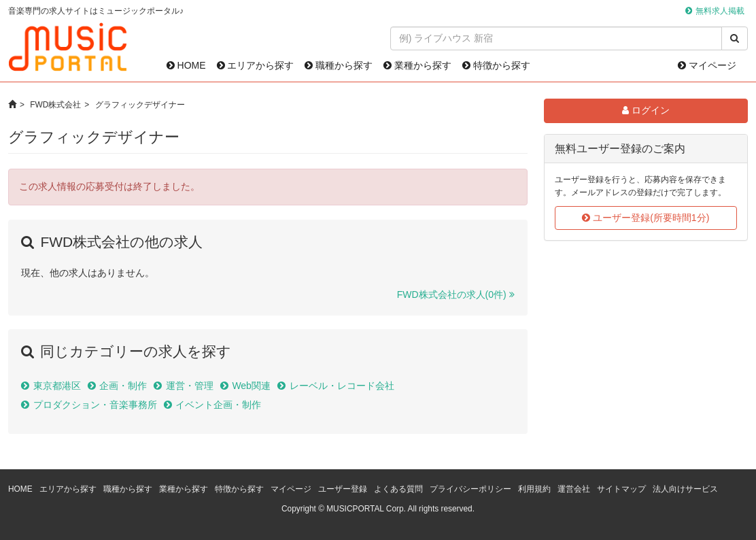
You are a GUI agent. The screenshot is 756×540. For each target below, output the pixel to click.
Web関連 (251, 386)
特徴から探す (496, 65)
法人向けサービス (685, 489)
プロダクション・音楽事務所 (95, 405)
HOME (186, 65)
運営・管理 (190, 386)
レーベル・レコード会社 (342, 386)
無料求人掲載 (720, 11)
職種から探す (339, 65)
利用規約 (534, 489)
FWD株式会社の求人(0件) (452, 294)
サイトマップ (621, 489)
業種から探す (417, 65)
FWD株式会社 (55, 105)
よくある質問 (398, 489)
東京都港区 (57, 386)
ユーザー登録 (343, 489)
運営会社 (574, 489)
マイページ (707, 65)
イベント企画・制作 (218, 405)
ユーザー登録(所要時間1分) (646, 218)
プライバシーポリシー (470, 489)
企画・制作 (123, 386)
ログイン (646, 110)
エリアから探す (256, 65)
